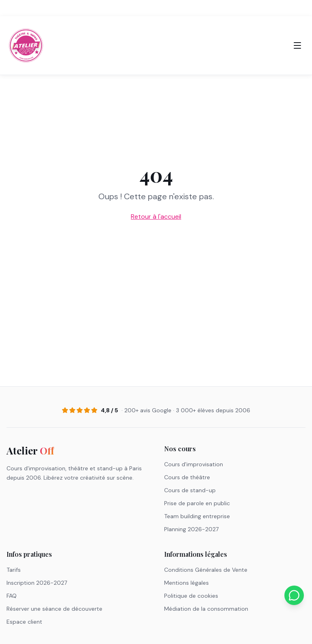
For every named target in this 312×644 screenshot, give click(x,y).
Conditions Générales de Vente (206, 570)
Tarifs (14, 570)
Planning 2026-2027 (191, 529)
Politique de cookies (191, 596)
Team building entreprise (197, 516)
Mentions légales (186, 583)
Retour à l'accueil (156, 216)
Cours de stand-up (190, 490)
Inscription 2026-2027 (37, 583)
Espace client (24, 622)
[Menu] (297, 45)
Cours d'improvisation (194, 464)
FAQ (12, 596)
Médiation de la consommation (206, 609)
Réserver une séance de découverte (54, 609)
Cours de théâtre (187, 477)
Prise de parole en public (197, 503)
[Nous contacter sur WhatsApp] (294, 595)
